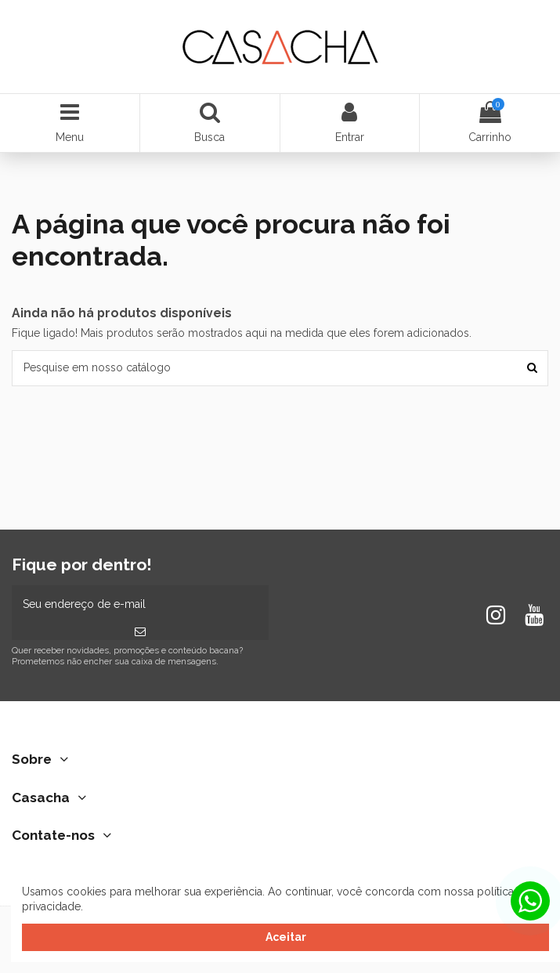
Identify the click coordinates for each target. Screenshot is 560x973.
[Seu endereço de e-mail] (140, 604)
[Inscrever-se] (140, 632)
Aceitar (286, 937)
